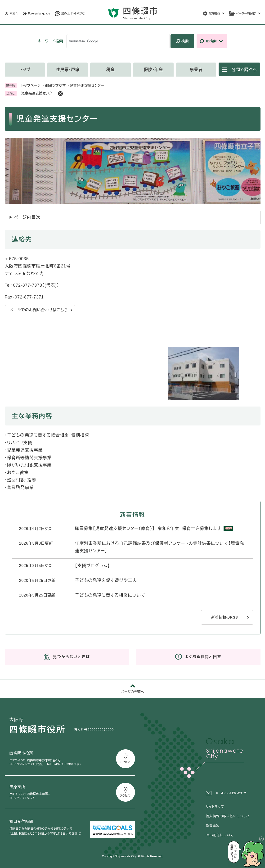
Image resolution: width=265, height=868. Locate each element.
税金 (110, 70)
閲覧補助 (214, 14)
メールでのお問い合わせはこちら (39, 310)
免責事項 (213, 826)
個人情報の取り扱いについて (228, 816)
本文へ (14, 14)
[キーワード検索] (118, 41)
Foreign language (39, 14)
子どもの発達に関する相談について (110, 595)
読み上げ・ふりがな (73, 14)
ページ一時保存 (246, 14)
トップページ (31, 85)
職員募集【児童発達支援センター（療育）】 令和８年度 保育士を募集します (148, 529)
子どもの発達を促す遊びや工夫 (106, 580)
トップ (25, 70)
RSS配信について (220, 835)
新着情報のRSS (225, 617)
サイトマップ (215, 807)
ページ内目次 (27, 217)
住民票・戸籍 (68, 70)
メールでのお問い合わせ (231, 793)
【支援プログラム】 (92, 566)
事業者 (196, 70)
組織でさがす (55, 85)
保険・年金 (153, 70)
